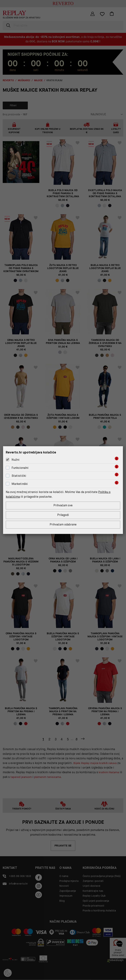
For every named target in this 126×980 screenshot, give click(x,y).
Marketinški (20, 484)
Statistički (19, 476)
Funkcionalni (20, 468)
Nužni (16, 460)
